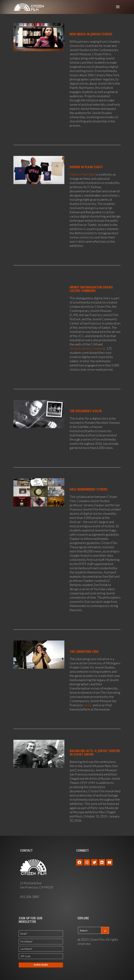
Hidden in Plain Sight (82, 174)
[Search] (105, 930)
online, (87, 705)
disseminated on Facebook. (88, 348)
